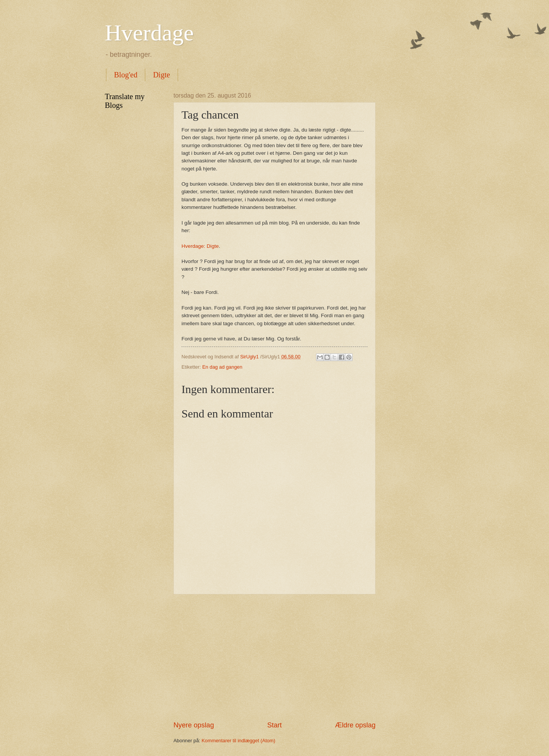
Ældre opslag (355, 725)
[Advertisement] (274, 658)
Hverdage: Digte (200, 246)
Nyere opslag (194, 725)
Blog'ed (126, 75)
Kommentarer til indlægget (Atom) (238, 741)
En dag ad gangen (222, 367)
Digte (161, 75)
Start (274, 725)
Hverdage (149, 33)
